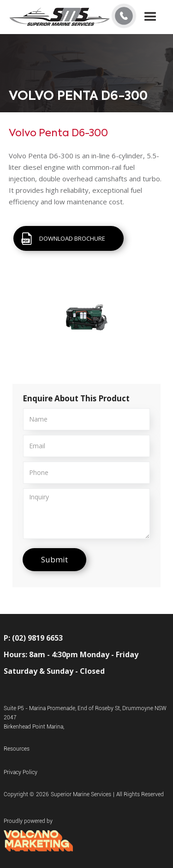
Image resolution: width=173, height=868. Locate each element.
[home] (60, 17)
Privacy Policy (21, 772)
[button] (150, 17)
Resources (17, 749)
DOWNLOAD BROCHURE (72, 238)
